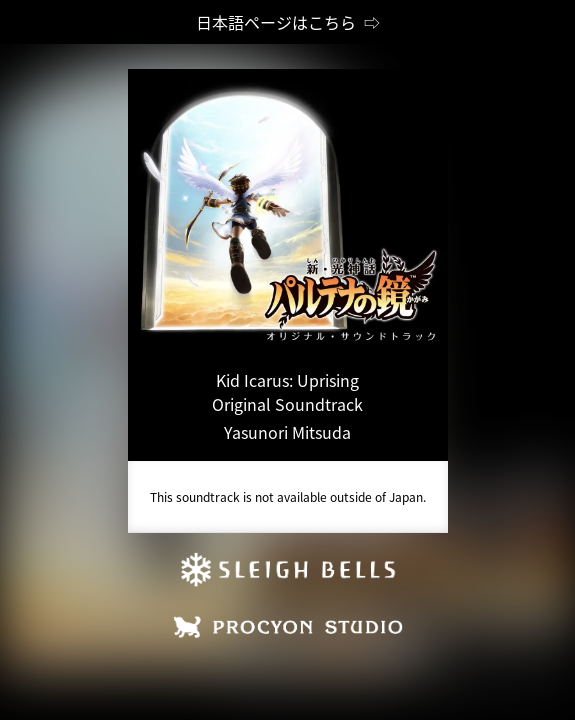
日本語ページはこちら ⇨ (288, 22)
